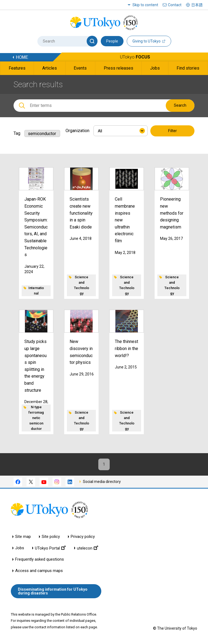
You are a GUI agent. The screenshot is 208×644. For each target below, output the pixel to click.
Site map (23, 537)
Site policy (51, 537)
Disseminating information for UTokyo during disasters (53, 592)
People (112, 41)
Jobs (20, 549)
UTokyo (135, 57)
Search (180, 105)
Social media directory (102, 482)
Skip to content (145, 5)
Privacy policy (83, 537)
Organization (77, 131)
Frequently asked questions (40, 560)
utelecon (87, 549)
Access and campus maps (39, 572)
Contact (175, 5)
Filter (173, 131)
